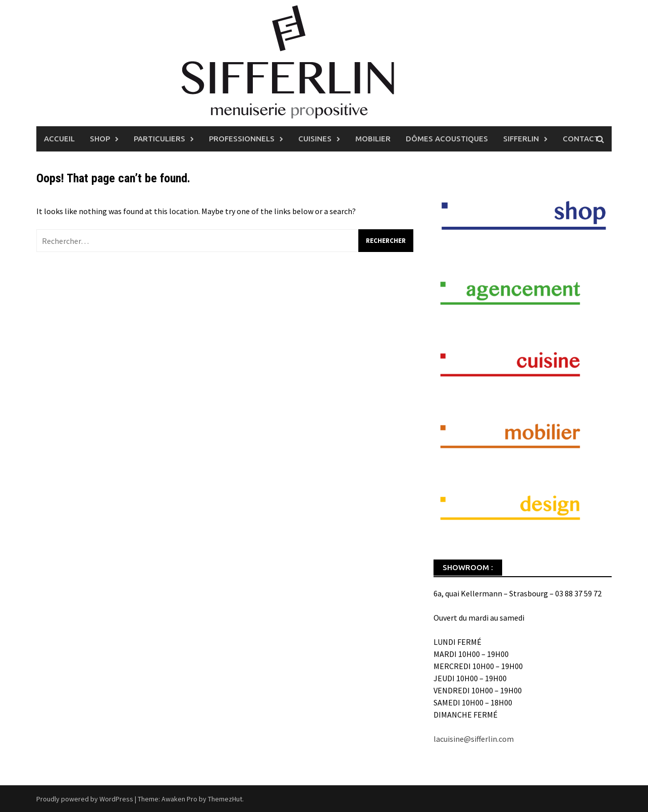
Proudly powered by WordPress (85, 799)
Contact (581, 139)
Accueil (59, 139)
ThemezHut (225, 799)
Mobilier (373, 139)
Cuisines (315, 139)
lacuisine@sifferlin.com (474, 739)
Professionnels (242, 139)
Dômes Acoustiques (447, 139)
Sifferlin (521, 139)
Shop (100, 139)
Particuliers (159, 139)
